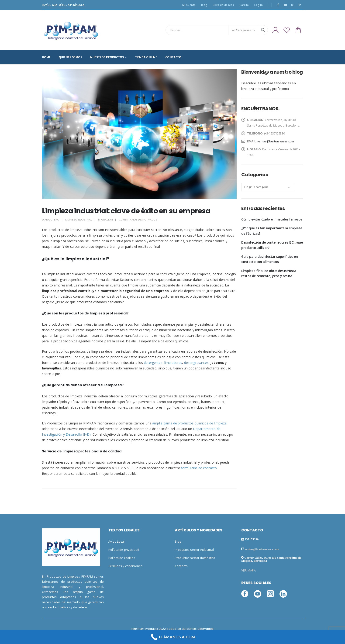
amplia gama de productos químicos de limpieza (189, 423)
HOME (46, 57)
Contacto (181, 566)
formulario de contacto (199, 468)
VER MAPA (248, 570)
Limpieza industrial (79, 219)
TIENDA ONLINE (146, 57)
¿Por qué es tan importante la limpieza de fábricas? (272, 231)
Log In (259, 5)
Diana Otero (51, 219)
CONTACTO (173, 57)
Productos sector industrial (194, 550)
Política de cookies (122, 558)
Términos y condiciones (125, 566)
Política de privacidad (124, 550)
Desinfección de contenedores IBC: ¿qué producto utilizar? (272, 245)
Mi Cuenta (189, 5)
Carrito (244, 5)
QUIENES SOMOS (70, 57)
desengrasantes (196, 363)
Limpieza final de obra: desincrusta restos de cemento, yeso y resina (269, 273)
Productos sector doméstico (195, 558)
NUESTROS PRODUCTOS (107, 57)
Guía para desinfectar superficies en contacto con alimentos (269, 259)
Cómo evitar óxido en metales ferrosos (272, 219)
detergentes (153, 363)
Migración (105, 219)
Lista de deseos (223, 5)
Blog (204, 5)
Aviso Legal (117, 541)
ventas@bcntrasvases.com (276, 141)
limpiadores (173, 363)
